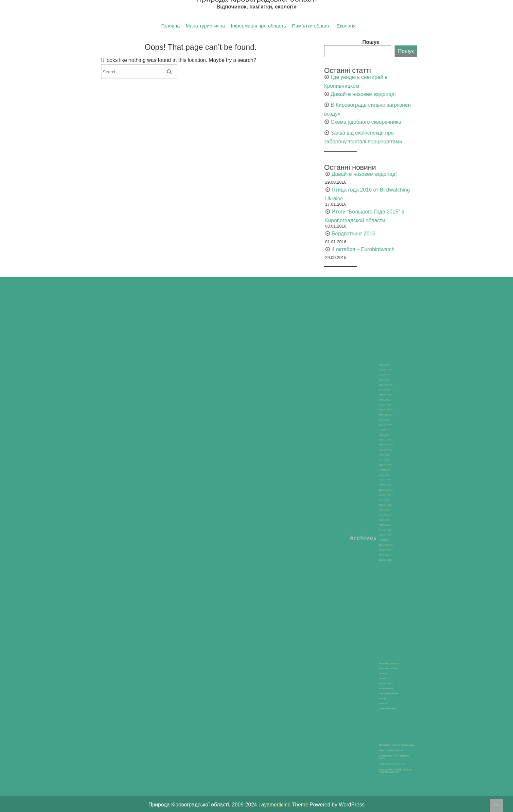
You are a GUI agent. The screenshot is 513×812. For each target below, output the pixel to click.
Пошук (432, 42)
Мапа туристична (205, 26)
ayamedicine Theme (285, 805)
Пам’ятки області (311, 26)
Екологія (346, 26)
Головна (171, 26)
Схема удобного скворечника (427, 122)
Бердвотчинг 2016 (414, 234)
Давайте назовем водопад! (424, 94)
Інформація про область (259, 26)
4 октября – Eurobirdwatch (424, 249)
